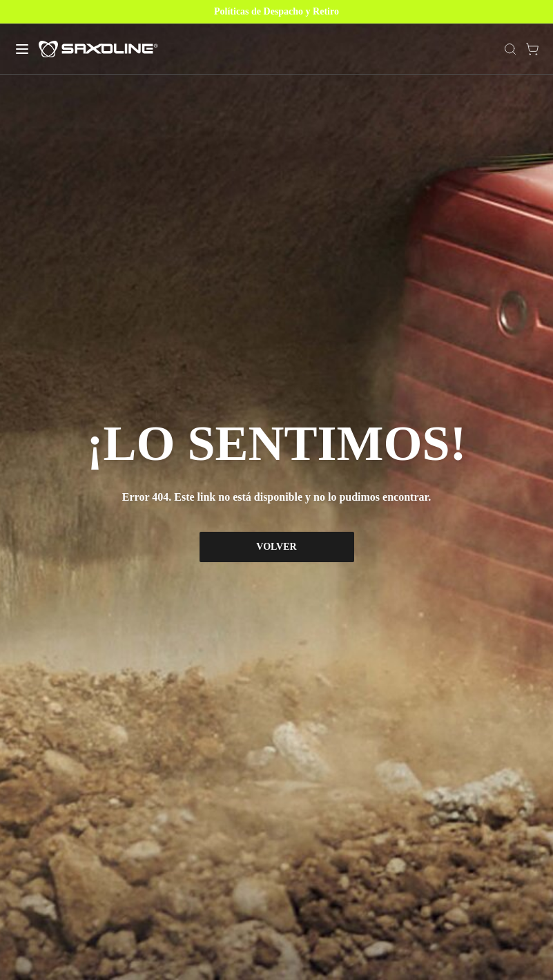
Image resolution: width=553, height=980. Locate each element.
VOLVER (276, 547)
